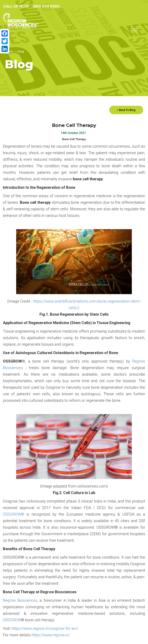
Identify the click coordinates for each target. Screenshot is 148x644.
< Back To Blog (126, 110)
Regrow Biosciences (20, 600)
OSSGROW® (13, 514)
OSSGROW (12, 620)
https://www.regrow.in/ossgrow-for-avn (45, 628)
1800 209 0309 (46, 6)
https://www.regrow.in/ (51, 635)
